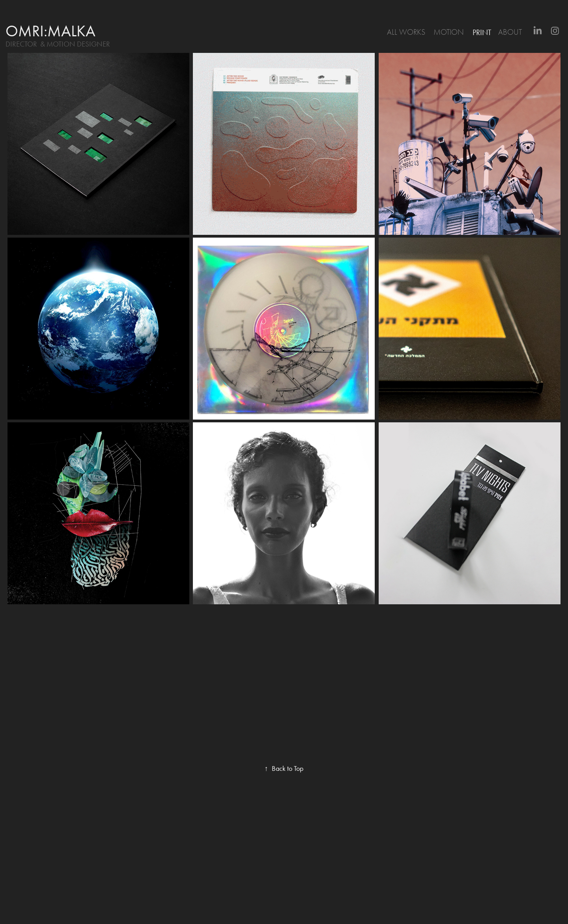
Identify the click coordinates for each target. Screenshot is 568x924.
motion (449, 32)
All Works (406, 32)
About (510, 32)
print (482, 32)
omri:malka (50, 31)
